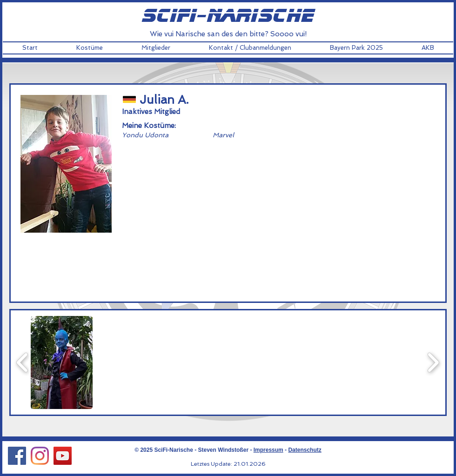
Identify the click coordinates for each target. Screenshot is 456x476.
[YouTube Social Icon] (63, 456)
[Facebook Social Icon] (17, 456)
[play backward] (23, 362)
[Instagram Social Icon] (40, 456)
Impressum (268, 450)
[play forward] (433, 362)
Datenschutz (305, 450)
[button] (89, 48)
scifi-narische (228, 16)
